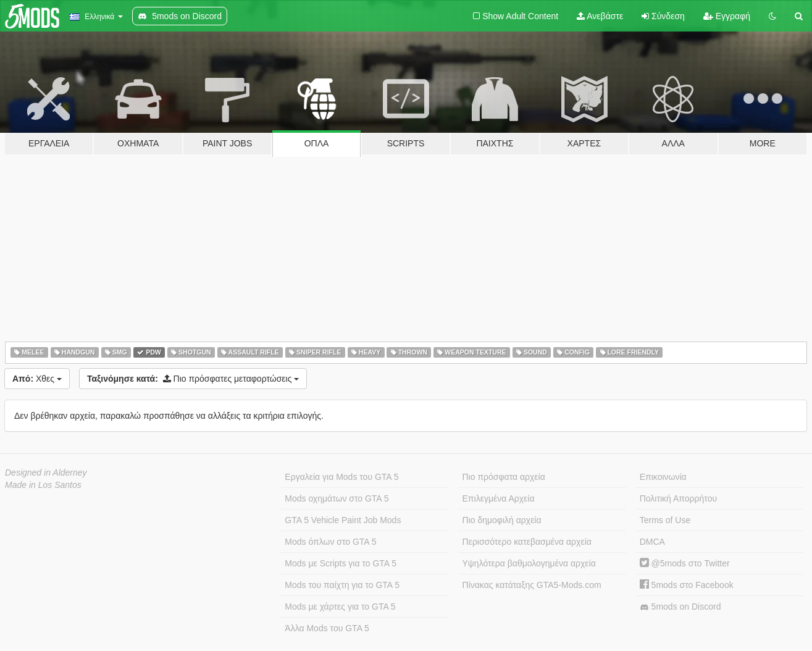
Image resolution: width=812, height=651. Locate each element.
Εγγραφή (727, 16)
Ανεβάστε (600, 16)
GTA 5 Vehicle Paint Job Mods (343, 520)
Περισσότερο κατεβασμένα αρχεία (527, 542)
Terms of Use (665, 520)
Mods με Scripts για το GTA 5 (341, 563)
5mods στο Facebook (687, 585)
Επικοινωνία (663, 477)
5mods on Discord (680, 607)
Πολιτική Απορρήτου (678, 498)
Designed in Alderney (46, 472)
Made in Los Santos (43, 485)
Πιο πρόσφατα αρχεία (504, 477)
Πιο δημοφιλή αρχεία (502, 520)
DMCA (652, 542)
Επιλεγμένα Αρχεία (499, 498)
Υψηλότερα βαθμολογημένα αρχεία (529, 563)
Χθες (37, 379)
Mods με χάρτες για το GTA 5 (340, 607)
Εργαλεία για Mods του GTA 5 (341, 477)
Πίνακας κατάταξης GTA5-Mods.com (532, 585)
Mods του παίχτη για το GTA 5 (342, 585)
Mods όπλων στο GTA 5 (330, 542)
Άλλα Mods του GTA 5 (327, 628)
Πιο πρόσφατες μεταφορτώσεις (193, 379)
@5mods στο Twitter (685, 563)
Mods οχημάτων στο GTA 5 (337, 498)
